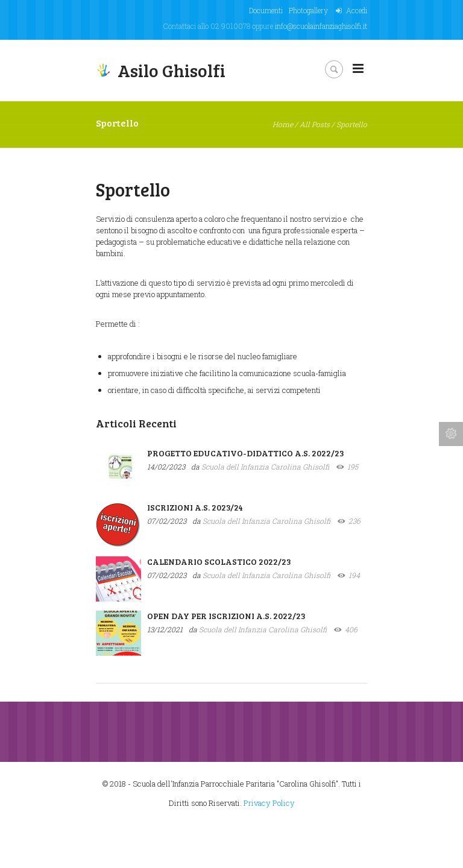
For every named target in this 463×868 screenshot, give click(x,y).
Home (283, 124)
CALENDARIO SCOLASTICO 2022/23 (219, 561)
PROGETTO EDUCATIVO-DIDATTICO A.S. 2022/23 (246, 453)
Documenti (266, 10)
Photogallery (308, 10)
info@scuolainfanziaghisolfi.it (321, 26)
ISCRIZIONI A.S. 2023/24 (195, 507)
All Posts (315, 124)
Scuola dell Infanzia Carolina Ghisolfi (265, 467)
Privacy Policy (269, 803)
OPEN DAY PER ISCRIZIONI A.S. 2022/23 (226, 616)
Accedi (357, 10)
